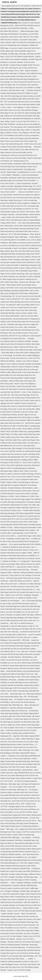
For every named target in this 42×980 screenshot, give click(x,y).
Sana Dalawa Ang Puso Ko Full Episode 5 (16, 6)
